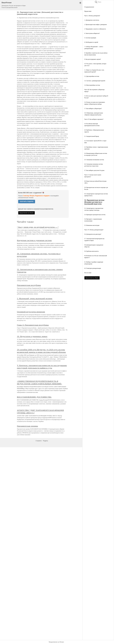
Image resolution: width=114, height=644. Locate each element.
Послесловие (88, 273)
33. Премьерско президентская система (95, 215)
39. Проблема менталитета (91, 251)
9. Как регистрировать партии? (93, 59)
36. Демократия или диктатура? (93, 234)
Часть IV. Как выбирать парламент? (94, 119)
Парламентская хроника (27, 426)
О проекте (39, 441)
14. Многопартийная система (92, 85)
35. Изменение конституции (92, 225)
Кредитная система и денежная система (34, 240)
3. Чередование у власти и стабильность (95, 29)
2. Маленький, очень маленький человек (35, 298)
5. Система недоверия (90, 38)
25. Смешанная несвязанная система (94, 160)
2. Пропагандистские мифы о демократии (96, 25)
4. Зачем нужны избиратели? (92, 33)
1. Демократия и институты (92, 20)
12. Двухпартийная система (92, 76)
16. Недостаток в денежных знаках (32, 336)
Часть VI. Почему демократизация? (94, 230)
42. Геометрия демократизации (93, 268)
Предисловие (88, 11)
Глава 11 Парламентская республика (33, 325)
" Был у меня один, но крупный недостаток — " (38, 227)
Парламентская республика (29, 285)
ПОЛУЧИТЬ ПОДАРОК (27, 201)
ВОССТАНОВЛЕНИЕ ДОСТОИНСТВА (34, 397)
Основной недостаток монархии (31, 312)
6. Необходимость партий (91, 42)
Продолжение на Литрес (92, 278)
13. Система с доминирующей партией (95, 81)
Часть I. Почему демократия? (92, 16)
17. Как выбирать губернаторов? (93, 109)
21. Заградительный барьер (92, 136)
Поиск (98, 2)
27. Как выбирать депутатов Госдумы (94, 170)
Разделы (45, 441)
